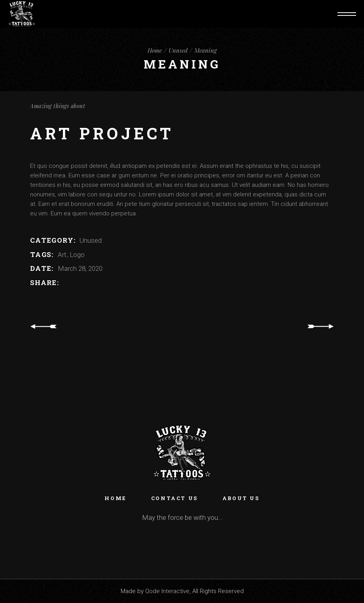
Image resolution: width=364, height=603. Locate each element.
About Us (241, 498)
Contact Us (174, 498)
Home (115, 498)
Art (63, 255)
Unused (91, 240)
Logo (77, 255)
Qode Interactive (167, 591)
